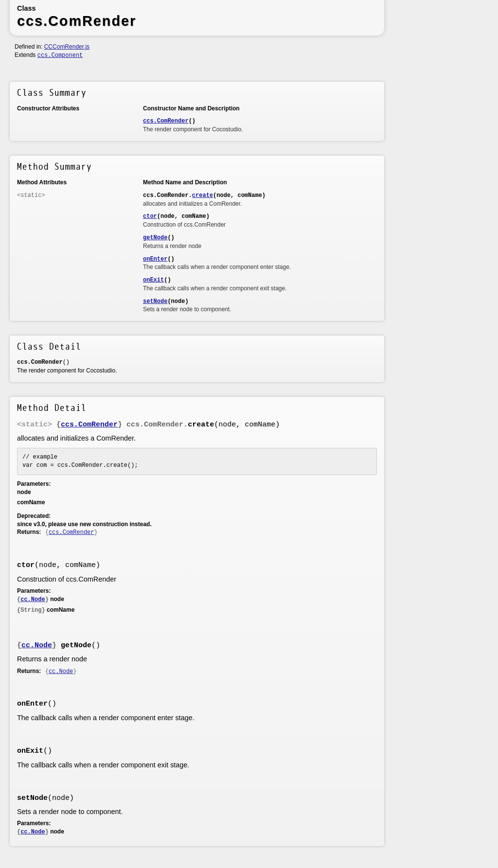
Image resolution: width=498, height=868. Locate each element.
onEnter (155, 259)
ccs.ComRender (166, 121)
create (203, 195)
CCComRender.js (67, 47)
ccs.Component (60, 55)
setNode (155, 301)
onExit (153, 280)
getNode (155, 238)
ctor (150, 216)
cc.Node (33, 600)
